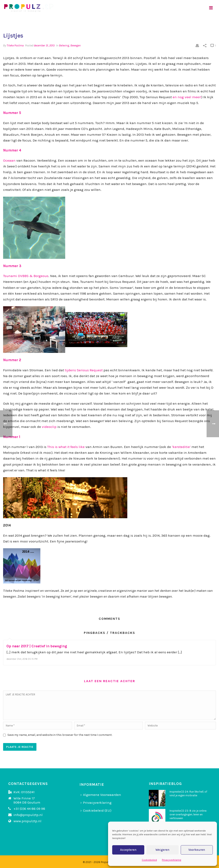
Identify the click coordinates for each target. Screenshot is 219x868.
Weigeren (162, 850)
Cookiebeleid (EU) (96, 810)
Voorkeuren (197, 850)
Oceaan (9, 160)
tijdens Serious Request (84, 370)
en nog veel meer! (187, 97)
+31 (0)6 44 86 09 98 (29, 809)
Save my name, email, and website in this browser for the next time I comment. (60, 735)
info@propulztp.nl (28, 815)
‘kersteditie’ (181, 447)
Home (195, 22)
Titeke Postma (15, 45)
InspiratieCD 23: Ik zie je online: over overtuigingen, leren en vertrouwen (188, 814)
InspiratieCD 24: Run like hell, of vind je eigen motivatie (188, 794)
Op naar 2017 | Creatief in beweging (37, 646)
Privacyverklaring (171, 860)
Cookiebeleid (149, 860)
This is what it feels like (66, 447)
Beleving (64, 45)
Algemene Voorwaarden (101, 795)
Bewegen (76, 45)
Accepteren (128, 850)
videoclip (49, 427)
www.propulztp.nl (27, 821)
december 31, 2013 (44, 45)
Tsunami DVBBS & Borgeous (26, 276)
